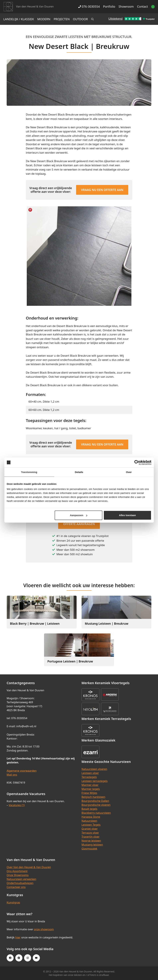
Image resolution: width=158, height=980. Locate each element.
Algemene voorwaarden (22, 771)
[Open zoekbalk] (92, 19)
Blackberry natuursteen (96, 813)
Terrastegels (89, 777)
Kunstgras (13, 902)
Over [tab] (129, 472)
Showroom (126, 6)
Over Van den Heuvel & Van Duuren (29, 867)
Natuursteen (89, 821)
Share (30, 210)
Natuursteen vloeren (94, 769)
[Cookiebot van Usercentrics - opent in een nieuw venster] (137, 462)
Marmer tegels (91, 789)
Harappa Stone (91, 817)
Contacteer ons (16, 887)
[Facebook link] (10, 958)
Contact (142, 6)
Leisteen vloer (90, 773)
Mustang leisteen (92, 845)
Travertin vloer (91, 837)
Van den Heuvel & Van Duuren (35, 6)
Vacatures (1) (17, 805)
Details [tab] (79, 472)
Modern (44, 19)
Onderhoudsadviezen (20, 883)
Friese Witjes (89, 793)
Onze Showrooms (18, 875)
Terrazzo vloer (90, 833)
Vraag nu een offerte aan (102, 190)
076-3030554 (89, 6)
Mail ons (12, 775)
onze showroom (44, 929)
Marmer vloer (90, 785)
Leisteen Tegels (91, 825)
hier (18, 937)
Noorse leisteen (91, 841)
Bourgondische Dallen (95, 801)
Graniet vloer (90, 829)
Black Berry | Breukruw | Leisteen (35, 624)
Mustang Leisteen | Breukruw (107, 624)
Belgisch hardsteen (93, 797)
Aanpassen (79, 515)
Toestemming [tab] (29, 472)
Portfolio (109, 6)
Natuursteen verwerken (21, 879)
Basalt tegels (90, 809)
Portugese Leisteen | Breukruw (70, 661)
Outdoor (80, 19)
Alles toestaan (127, 515)
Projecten (62, 19)
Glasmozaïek (89, 849)
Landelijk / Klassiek (19, 19)
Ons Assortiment (17, 871)
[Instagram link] (28, 958)
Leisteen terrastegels (95, 781)
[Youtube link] (36, 958)
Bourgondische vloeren (96, 805)
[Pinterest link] (19, 958)
